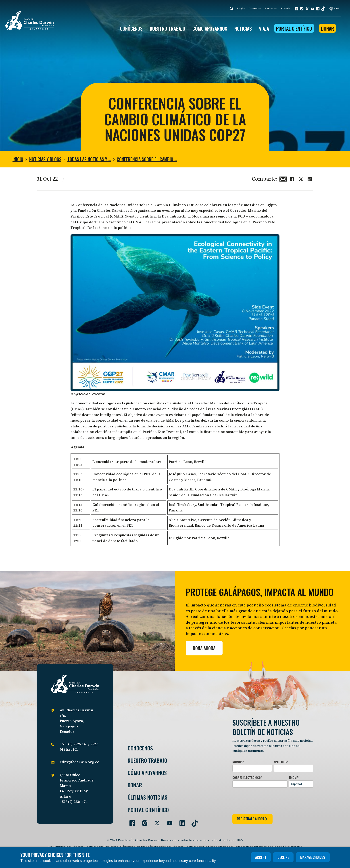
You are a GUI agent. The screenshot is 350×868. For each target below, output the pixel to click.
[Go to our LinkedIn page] (180, 821)
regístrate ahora (252, 819)
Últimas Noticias (148, 797)
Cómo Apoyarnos (147, 773)
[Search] (232, 9)
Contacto (255, 8)
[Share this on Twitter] (301, 178)
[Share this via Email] (283, 178)
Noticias (243, 28)
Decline (283, 857)
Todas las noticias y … (89, 159)
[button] (296, 9)
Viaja (264, 28)
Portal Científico (294, 28)
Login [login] (241, 8)
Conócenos (140, 748)
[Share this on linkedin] (310, 178)
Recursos (271, 8)
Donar (327, 28)
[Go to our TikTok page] (193, 821)
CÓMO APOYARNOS (210, 28)
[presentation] (266, 800)
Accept (261, 857)
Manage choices (313, 857)
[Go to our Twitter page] (155, 821)
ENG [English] (334, 8)
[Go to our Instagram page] (143, 821)
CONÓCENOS (131, 28)
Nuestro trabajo (168, 28)
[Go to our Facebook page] (130, 821)
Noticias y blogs (45, 159)
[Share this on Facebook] (292, 178)
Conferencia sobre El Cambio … (147, 159)
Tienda (285, 8)
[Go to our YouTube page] (168, 821)
